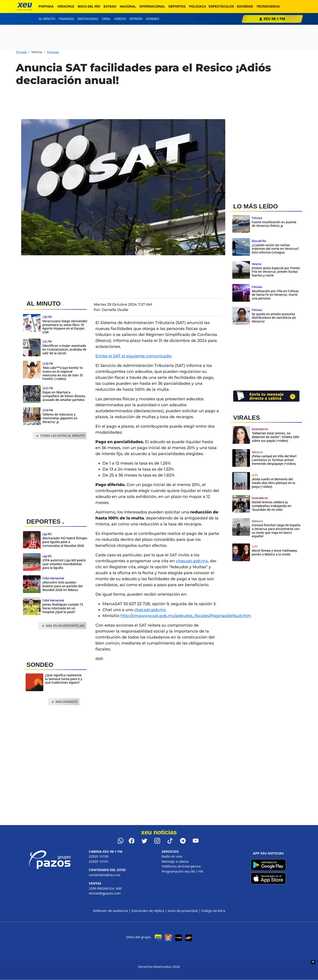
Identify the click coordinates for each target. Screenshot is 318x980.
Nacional (128, 6)
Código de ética (213, 911)
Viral (106, 19)
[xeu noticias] (25, 7)
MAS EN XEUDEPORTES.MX (63, 626)
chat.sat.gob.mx (150, 610)
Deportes (177, 6)
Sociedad (245, 6)
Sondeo (153, 19)
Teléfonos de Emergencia (181, 866)
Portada (46, 6)
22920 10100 (99, 856)
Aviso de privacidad (183, 911)
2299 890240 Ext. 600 (105, 888)
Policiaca (198, 6)
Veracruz (66, 6)
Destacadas (88, 19)
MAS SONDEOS (64, 702)
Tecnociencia (268, 6)
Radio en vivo (172, 856)
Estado (110, 6)
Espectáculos (221, 6)
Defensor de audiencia (110, 911)
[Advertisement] (57, 477)
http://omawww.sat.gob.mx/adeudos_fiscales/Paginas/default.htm (186, 616)
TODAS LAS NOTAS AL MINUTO (60, 436)
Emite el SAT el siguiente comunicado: (134, 356)
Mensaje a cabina (175, 861)
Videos (120, 19)
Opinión (136, 19)
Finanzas (66, 19)
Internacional (152, 6)
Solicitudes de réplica (148, 911)
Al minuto (47, 19)
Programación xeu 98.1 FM (182, 871)
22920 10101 (99, 861)
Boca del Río (89, 6)
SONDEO (40, 665)
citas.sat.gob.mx (192, 561)
